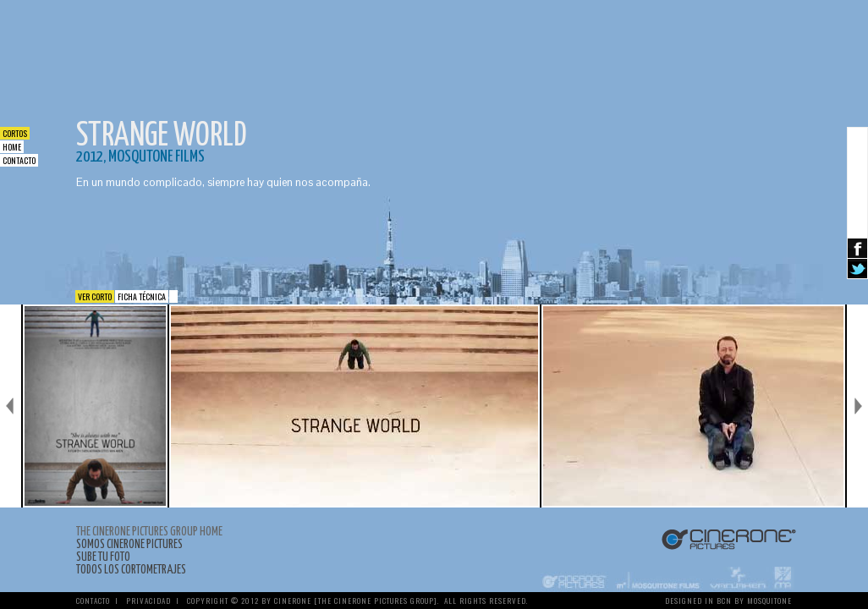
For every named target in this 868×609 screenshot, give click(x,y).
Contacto (19, 160)
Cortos (15, 133)
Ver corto (95, 296)
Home (12, 147)
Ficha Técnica (142, 296)
